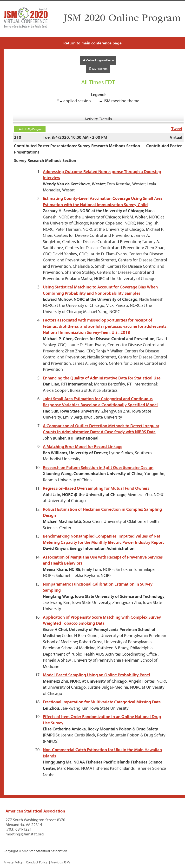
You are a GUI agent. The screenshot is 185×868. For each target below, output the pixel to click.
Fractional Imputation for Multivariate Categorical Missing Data (102, 702)
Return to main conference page (92, 43)
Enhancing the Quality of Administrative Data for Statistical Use (102, 378)
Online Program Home (98, 60)
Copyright (11, 851)
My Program (98, 69)
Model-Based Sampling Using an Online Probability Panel (96, 675)
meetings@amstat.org (25, 834)
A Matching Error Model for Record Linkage (83, 447)
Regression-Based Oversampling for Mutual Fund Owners (96, 488)
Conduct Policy (37, 862)
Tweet (177, 129)
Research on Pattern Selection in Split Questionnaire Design (98, 468)
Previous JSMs (61, 862)
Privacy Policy (13, 862)
